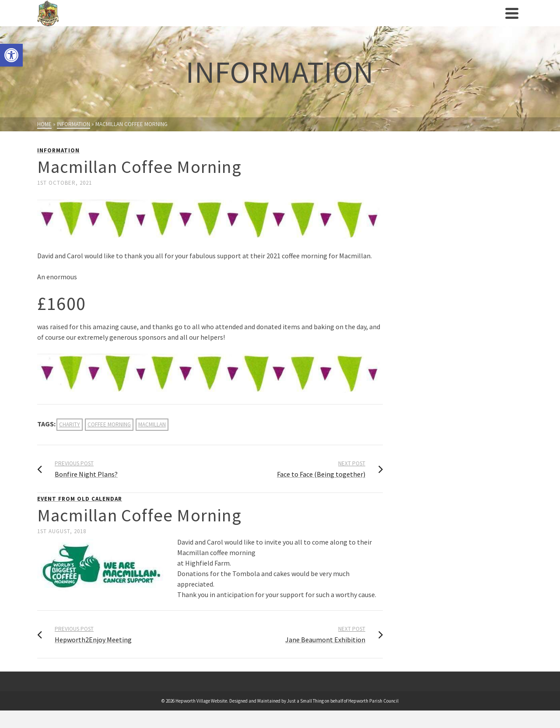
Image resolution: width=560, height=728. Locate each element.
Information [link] (58, 150)
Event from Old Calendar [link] (80, 499)
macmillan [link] (152, 424)
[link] (11, 55)
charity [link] (70, 424)
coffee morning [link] (109, 424)
